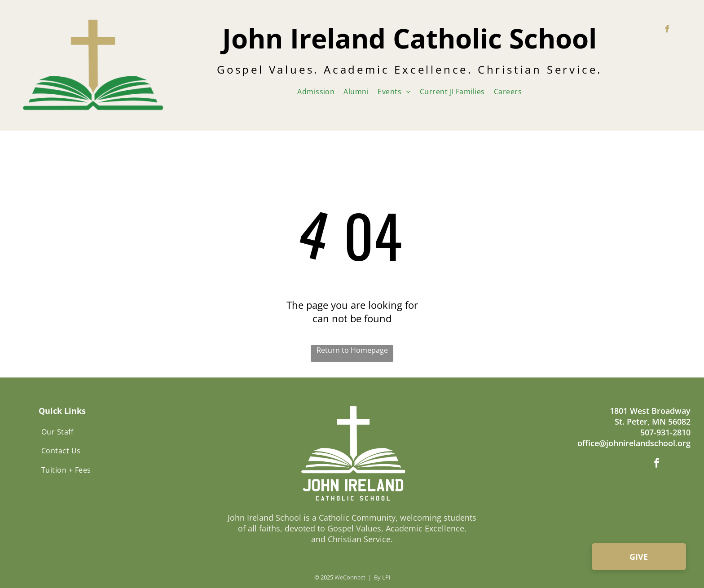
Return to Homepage (352, 350)
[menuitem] (316, 92)
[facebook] (667, 30)
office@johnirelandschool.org (634, 443)
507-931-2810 (665, 432)
